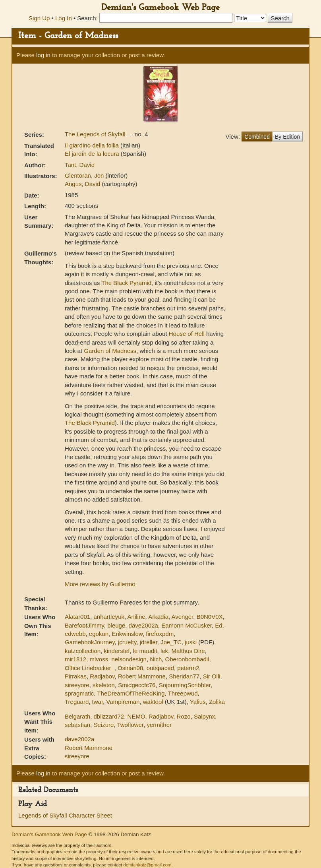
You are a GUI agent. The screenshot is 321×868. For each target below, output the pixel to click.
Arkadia (158, 617)
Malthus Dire (188, 651)
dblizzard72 (109, 716)
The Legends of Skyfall (96, 134)
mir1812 (75, 659)
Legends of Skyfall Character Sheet (65, 815)
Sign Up (39, 18)
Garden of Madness (110, 351)
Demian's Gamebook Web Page (160, 8)
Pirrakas (76, 676)
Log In (64, 18)
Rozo (184, 716)
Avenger (183, 617)
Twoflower (130, 725)
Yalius (198, 702)
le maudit (145, 651)
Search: (87, 18)
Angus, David (83, 184)
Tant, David (80, 165)
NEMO (136, 716)
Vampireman (123, 702)
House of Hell (187, 334)
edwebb (75, 634)
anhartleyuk (109, 617)
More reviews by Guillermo (100, 584)
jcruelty (127, 642)
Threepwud (183, 693)
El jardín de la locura (93, 154)
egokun (99, 634)
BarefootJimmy (84, 625)
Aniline (136, 617)
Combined (257, 137)
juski (191, 642)
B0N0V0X (210, 617)
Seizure (104, 725)
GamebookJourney (90, 642)
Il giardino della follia (93, 145)
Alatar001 (77, 617)
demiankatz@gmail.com (147, 865)
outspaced (160, 668)
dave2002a (143, 625)
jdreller (149, 642)
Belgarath (77, 716)
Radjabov (102, 676)
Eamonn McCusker (187, 625)
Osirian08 (130, 668)
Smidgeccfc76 (137, 685)
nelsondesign (129, 659)
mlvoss (99, 659)
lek (164, 651)
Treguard (77, 702)
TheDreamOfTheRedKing (131, 693)
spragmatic (79, 693)
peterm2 (188, 668)
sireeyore (77, 685)
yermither (159, 725)
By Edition (287, 137)
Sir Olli (211, 676)
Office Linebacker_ (90, 668)
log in (43, 55)
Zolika (217, 702)
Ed (219, 625)
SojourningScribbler (185, 685)
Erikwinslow (127, 634)
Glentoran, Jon (85, 175)
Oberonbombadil (187, 659)
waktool (153, 702)
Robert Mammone (142, 676)
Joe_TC (171, 642)
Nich (156, 659)
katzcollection (83, 651)
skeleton (104, 685)
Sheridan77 (184, 676)
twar (98, 702)
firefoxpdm (160, 634)
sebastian (77, 725)
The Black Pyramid (126, 283)
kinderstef (117, 651)
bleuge (116, 625)
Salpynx (204, 716)
